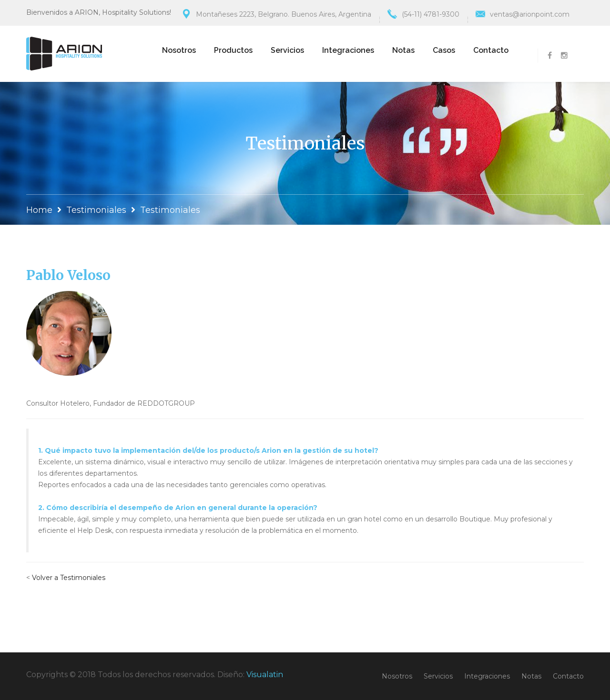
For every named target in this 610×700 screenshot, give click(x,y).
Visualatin (265, 675)
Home (39, 210)
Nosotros (179, 50)
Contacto (491, 50)
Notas (403, 50)
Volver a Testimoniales (69, 578)
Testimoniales (96, 210)
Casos (444, 50)
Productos (233, 50)
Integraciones (348, 50)
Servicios (287, 50)
